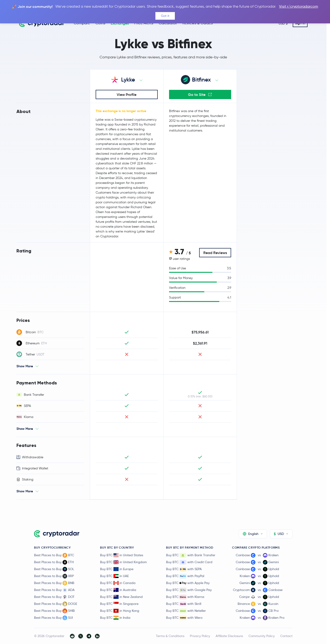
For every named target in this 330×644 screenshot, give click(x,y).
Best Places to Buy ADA (54, 590)
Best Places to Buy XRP (54, 576)
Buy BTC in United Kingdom (123, 562)
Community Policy (262, 636)
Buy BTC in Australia (118, 590)
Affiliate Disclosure (229, 636)
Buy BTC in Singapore (119, 604)
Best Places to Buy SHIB (54, 611)
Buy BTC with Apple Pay (188, 583)
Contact (286, 636)
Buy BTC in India (115, 618)
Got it (165, 16)
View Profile (127, 94)
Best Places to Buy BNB (54, 583)
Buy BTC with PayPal (185, 576)
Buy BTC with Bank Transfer (191, 555)
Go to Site (200, 94)
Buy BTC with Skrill (184, 604)
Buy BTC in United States (122, 555)
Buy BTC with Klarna (185, 597)
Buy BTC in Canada (118, 583)
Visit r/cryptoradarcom (299, 6)
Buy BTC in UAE (114, 576)
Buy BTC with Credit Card (189, 562)
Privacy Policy (200, 636)
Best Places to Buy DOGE (56, 604)
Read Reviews (215, 253)
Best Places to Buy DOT (54, 597)
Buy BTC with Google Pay (189, 590)
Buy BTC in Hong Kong (120, 611)
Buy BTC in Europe (117, 569)
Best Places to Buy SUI (53, 618)
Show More (25, 366)
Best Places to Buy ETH (54, 562)
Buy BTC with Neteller (186, 611)
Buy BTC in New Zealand (121, 597)
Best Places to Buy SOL (54, 569)
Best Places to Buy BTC (54, 555)
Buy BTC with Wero (184, 618)
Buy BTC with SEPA (184, 569)
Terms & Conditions (170, 636)
